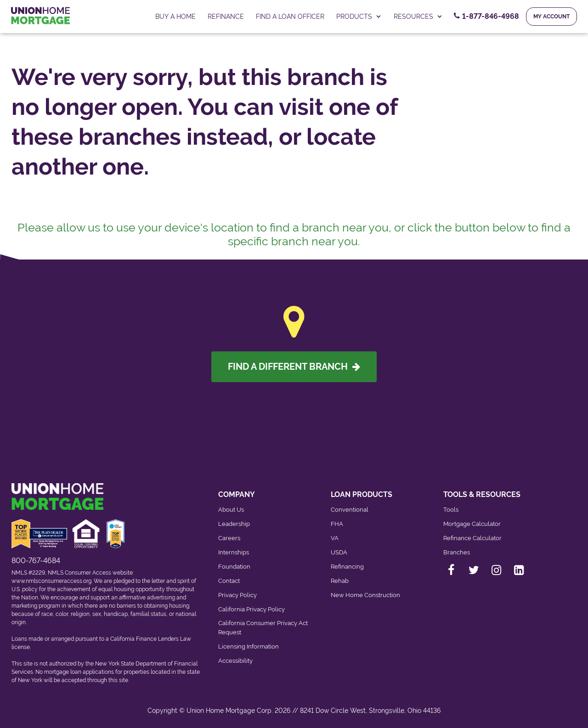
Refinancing (347, 567)
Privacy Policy (237, 595)
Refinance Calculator (472, 538)
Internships (234, 552)
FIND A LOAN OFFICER (290, 17)
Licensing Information (249, 646)
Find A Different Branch (294, 367)
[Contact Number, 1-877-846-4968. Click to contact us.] (486, 17)
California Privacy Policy (252, 609)
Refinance (226, 17)
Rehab (340, 581)
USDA (339, 552)
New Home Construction (365, 595)
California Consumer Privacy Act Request (263, 628)
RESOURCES (418, 17)
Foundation (234, 567)
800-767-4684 (36, 561)
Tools (451, 510)
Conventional (350, 510)
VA (335, 538)
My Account (551, 17)
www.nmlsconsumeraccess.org (51, 581)
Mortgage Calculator (472, 524)
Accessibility (235, 661)
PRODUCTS (359, 17)
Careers (229, 538)
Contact (229, 581)
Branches (457, 552)
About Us (231, 510)
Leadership (234, 524)
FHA (337, 524)
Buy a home (175, 17)
